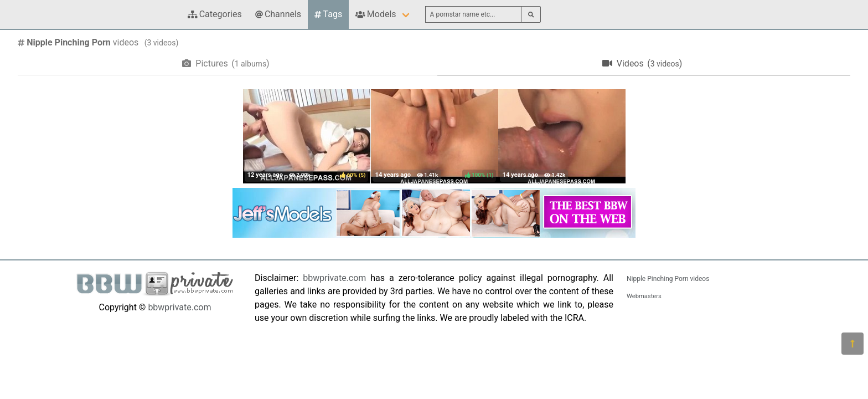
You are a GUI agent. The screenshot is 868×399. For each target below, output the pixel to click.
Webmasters (644, 296)
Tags (328, 14)
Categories (215, 14)
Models (376, 14)
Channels (278, 14)
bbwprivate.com (179, 307)
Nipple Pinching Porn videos (668, 279)
